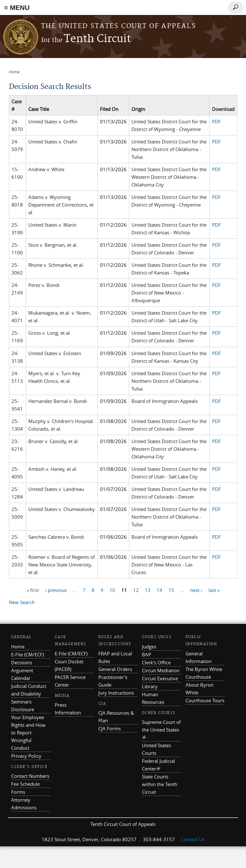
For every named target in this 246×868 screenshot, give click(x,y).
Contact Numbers (30, 776)
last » (214, 590)
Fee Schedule (25, 784)
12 (136, 590)
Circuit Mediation (161, 670)
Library (150, 686)
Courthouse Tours (205, 700)
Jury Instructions (116, 693)
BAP (147, 654)
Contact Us (193, 839)
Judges (149, 646)
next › (196, 590)
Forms (18, 792)
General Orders (115, 669)
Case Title (39, 109)
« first (33, 590)
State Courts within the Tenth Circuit (160, 784)
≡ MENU (17, 7)
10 (112, 590)
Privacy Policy (26, 756)
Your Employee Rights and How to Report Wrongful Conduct (28, 733)
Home (14, 72)
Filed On (109, 109)
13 (148, 590)
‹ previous (56, 590)
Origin (138, 109)
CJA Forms (110, 728)
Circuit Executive (160, 678)
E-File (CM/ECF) (28, 654)
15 (171, 590)
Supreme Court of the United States (161, 730)
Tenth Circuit (86, 39)
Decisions (22, 662)
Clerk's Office (156, 662)
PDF (216, 121)
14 (159, 590)
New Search (22, 602)
